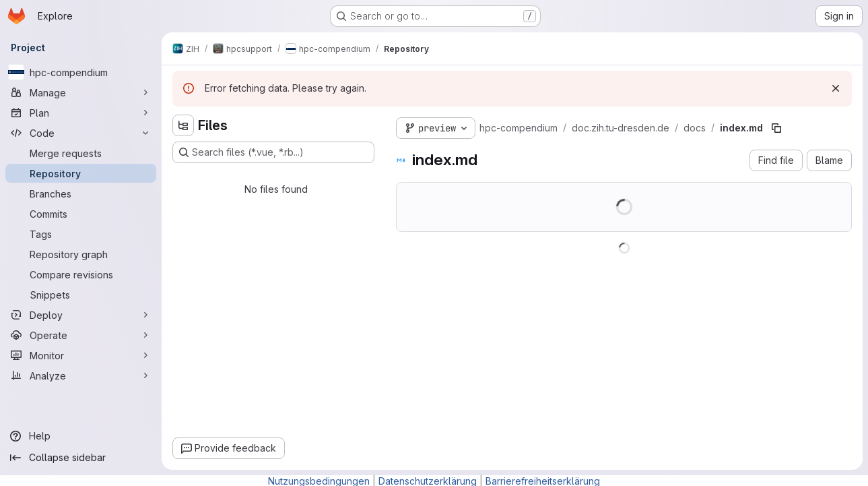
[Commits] (81, 214)
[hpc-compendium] (81, 72)
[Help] (81, 436)
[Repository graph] (81, 254)
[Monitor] (81, 355)
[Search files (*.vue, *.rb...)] (273, 152)
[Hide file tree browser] (183, 125)
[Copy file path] (776, 128)
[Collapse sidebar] (81, 458)
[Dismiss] (836, 88)
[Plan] (81, 113)
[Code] (81, 133)
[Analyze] (81, 375)
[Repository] (81, 173)
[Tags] (81, 234)
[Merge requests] (81, 153)
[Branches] (81, 193)
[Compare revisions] (81, 274)
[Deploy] (81, 315)
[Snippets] (81, 295)
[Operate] (81, 335)
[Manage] (81, 92)
